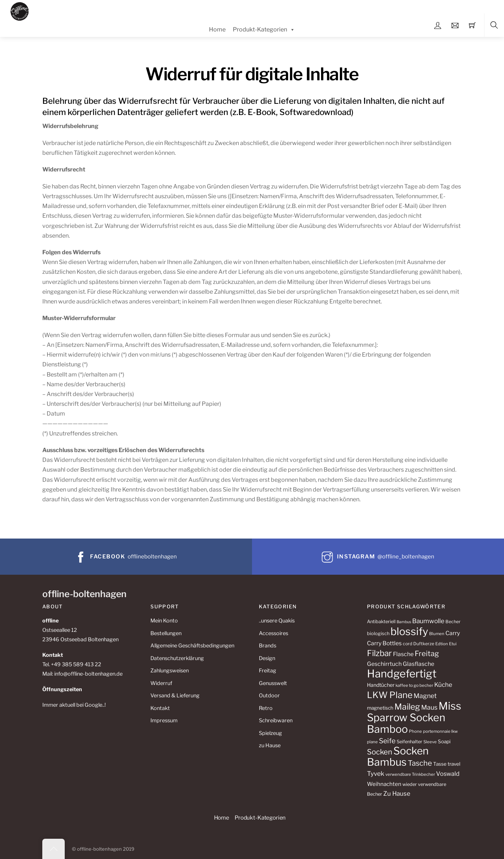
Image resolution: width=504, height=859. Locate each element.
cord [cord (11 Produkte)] (407, 644)
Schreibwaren (276, 720)
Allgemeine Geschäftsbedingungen (192, 646)
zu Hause (270, 745)
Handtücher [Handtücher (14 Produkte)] (381, 685)
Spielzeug (270, 733)
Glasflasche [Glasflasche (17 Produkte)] (418, 664)
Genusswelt (273, 683)
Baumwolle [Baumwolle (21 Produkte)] (428, 621)
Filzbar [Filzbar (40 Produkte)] (379, 653)
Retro (266, 708)
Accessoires (274, 633)
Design (267, 658)
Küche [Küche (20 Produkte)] (443, 685)
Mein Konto (164, 621)
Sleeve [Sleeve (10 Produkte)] (430, 742)
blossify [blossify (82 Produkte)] (409, 631)
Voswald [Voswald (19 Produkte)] (448, 774)
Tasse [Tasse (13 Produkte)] (440, 764)
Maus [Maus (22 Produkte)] (429, 707)
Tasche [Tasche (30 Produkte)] (420, 763)
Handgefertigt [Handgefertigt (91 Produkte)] (402, 674)
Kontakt (160, 708)
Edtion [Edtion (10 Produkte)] (442, 644)
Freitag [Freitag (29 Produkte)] (427, 654)
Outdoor (269, 696)
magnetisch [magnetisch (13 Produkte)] (380, 708)
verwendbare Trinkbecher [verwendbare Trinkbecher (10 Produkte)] (410, 774)
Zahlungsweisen (170, 671)
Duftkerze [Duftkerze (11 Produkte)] (424, 644)
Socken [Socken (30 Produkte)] (380, 752)
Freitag (268, 671)
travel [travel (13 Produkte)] (454, 764)
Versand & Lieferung (175, 696)
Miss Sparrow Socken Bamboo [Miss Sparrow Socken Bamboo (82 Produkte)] (414, 717)
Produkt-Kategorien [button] (260, 818)
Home (217, 29)
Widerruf (161, 683)
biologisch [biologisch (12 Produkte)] (378, 633)
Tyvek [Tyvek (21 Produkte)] (376, 773)
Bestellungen (166, 633)
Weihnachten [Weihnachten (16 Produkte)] (384, 784)
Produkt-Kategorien (264, 30)
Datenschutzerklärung (177, 658)
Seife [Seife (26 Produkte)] (387, 741)
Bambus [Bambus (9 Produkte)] (404, 622)
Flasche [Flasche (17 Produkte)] (403, 654)
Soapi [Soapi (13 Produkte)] (444, 741)
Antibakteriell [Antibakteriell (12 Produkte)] (381, 622)
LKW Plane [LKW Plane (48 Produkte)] (390, 695)
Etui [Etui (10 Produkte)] (453, 644)
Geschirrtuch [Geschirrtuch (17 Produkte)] (384, 664)
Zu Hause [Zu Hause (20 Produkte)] (397, 794)
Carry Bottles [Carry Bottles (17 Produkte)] (384, 643)
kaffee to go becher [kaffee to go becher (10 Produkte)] (414, 685)
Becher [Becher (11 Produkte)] (453, 622)
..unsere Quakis (277, 621)
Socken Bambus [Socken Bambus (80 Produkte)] (398, 756)
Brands (268, 646)
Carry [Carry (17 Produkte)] (453, 633)
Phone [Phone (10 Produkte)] (415, 731)
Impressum (164, 720)
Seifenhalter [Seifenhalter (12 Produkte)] (409, 742)
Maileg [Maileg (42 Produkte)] (407, 707)
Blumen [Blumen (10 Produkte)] (437, 634)
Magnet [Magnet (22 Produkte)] (425, 696)
